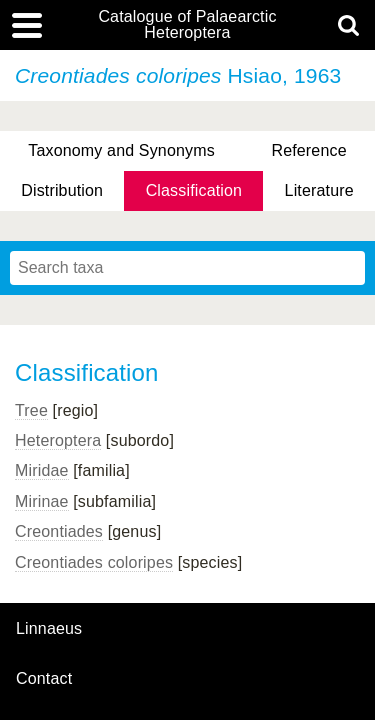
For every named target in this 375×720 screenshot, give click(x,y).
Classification (194, 190)
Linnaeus (49, 629)
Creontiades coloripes (94, 562)
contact (44, 678)
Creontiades (59, 531)
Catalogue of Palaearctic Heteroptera (187, 25)
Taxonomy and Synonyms (121, 150)
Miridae (42, 470)
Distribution (62, 190)
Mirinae (42, 501)
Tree (31, 410)
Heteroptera (58, 440)
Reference (308, 150)
